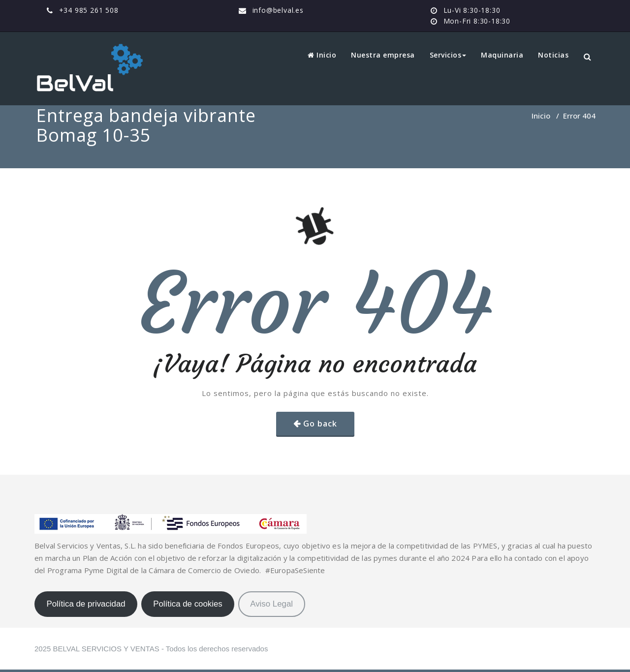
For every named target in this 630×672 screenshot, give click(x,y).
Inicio (322, 55)
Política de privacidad (86, 604)
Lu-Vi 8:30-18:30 (472, 10)
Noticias (553, 55)
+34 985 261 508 (89, 10)
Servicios (448, 55)
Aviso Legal (271, 604)
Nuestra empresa (383, 55)
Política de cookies (188, 604)
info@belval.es (278, 10)
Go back (320, 424)
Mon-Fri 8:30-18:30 (477, 21)
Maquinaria (502, 55)
